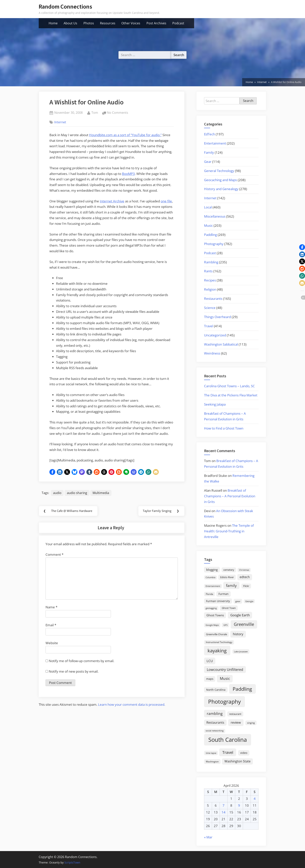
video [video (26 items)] (244, 753)
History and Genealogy (221, 189)
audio (57, 493)
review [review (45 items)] (236, 722)
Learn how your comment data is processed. (132, 706)
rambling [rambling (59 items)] (215, 714)
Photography (214, 244)
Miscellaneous (215, 216)
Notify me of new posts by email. (74, 673)
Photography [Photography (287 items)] (224, 701)
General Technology (219, 171)
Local (208, 207)
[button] (52, 472)
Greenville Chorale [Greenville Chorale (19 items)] (216, 634)
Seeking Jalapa (215, 404)
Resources (108, 23)
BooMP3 (128, 174)
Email (51, 626)
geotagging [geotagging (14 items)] (211, 608)
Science (210, 308)
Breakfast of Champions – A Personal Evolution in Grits (230, 496)
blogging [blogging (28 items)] (212, 570)
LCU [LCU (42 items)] (210, 661)
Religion (210, 289)
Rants (208, 271)
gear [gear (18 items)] (238, 601)
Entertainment (215, 143)
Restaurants (213, 299)
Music (208, 225)
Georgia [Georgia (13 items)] (249, 601)
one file (166, 201)
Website (52, 644)
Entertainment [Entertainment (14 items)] (213, 586)
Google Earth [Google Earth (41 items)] (240, 615)
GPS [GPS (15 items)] (226, 625)
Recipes (210, 280)
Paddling (210, 235)
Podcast (178, 23)
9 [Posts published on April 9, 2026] (239, 805)
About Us (70, 23)
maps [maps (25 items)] (210, 679)
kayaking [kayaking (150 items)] (217, 651)
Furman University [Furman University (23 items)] (218, 601)
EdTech (209, 134)
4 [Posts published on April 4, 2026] (255, 799)
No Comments (118, 113)
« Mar (208, 837)
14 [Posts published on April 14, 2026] (223, 812)
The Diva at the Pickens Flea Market (231, 395)
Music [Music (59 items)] (225, 678)
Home (53, 23)
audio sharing (77, 493)
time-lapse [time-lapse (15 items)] (211, 753)
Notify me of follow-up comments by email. (82, 662)
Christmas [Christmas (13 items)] (244, 570)
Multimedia (101, 493)
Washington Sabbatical (221, 344)
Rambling (211, 262)
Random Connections (65, 7)
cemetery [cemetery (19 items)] (229, 570)
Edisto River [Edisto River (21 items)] (227, 577)
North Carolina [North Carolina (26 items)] (216, 690)
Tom (95, 112)
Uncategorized (215, 335)
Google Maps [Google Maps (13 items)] (212, 625)
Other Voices (131, 23)
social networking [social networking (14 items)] (215, 731)
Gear (208, 162)
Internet (60, 122)
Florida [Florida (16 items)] (209, 594)
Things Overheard (217, 317)
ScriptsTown (72, 862)
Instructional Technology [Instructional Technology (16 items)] (219, 642)
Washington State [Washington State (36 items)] (238, 761)
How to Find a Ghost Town (224, 428)
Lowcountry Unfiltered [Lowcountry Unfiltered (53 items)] (225, 669)
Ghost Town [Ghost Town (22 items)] (229, 608)
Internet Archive (112, 201)
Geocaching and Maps (220, 180)
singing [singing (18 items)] (251, 723)
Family (209, 152)
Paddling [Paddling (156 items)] (242, 689)
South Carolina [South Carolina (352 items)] (228, 740)
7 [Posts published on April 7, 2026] (223, 805)
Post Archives (156, 23)
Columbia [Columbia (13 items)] (210, 577)
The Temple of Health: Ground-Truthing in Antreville (229, 531)
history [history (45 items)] (238, 634)
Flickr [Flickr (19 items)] (246, 586)
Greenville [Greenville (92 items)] (244, 624)
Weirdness (212, 353)
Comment (54, 556)
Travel (209, 326)
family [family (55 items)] (231, 585)
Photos (89, 23)
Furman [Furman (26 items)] (223, 594)
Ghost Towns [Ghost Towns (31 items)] (215, 615)
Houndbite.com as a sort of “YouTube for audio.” (125, 135)
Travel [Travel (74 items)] (228, 752)
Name (51, 608)
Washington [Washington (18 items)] (212, 762)
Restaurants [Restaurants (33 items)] (215, 722)
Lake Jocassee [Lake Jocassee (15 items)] (241, 651)
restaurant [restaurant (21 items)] (235, 714)
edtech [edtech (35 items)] (245, 577)
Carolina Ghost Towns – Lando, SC (229, 386)
